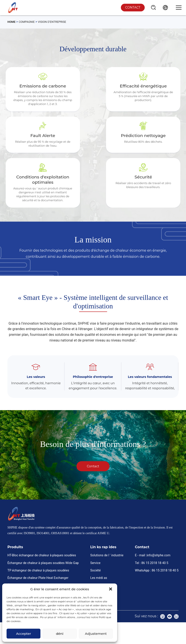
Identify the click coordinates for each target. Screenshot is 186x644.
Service (95, 582)
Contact (131, 7)
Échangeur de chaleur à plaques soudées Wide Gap (43, 582)
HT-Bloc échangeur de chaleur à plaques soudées (42, 575)
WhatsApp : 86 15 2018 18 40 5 (157, 590)
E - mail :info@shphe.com (153, 575)
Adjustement (96, 634)
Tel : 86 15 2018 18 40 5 (152, 582)
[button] (111, 589)
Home (12, 22)
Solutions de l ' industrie (107, 575)
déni (60, 634)
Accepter (23, 634)
